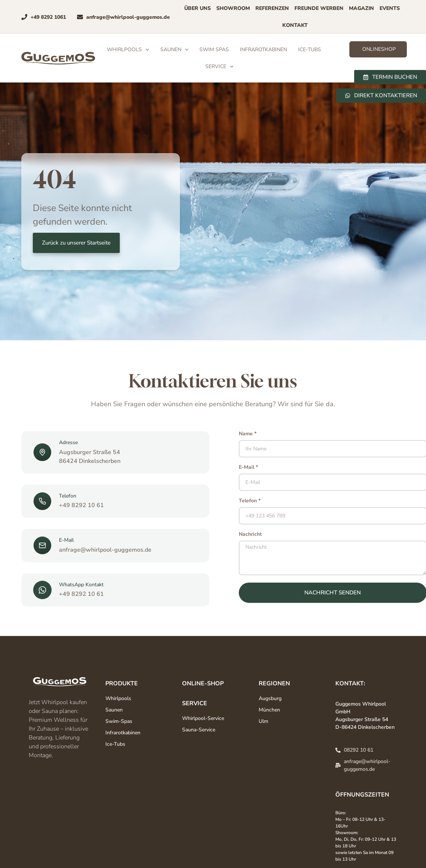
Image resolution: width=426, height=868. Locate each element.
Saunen (174, 50)
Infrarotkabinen (263, 50)
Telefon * (250, 501)
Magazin (362, 8)
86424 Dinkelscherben (90, 461)
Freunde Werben (319, 8)
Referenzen (272, 8)
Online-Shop (203, 683)
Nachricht (250, 535)
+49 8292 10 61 (81, 505)
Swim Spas (214, 50)
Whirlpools (128, 50)
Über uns (198, 8)
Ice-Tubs (310, 50)
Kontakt (295, 25)
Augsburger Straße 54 (90, 452)
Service (219, 67)
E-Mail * (248, 468)
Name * (248, 434)
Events (390, 8)
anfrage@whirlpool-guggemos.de (105, 550)
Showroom (233, 8)
